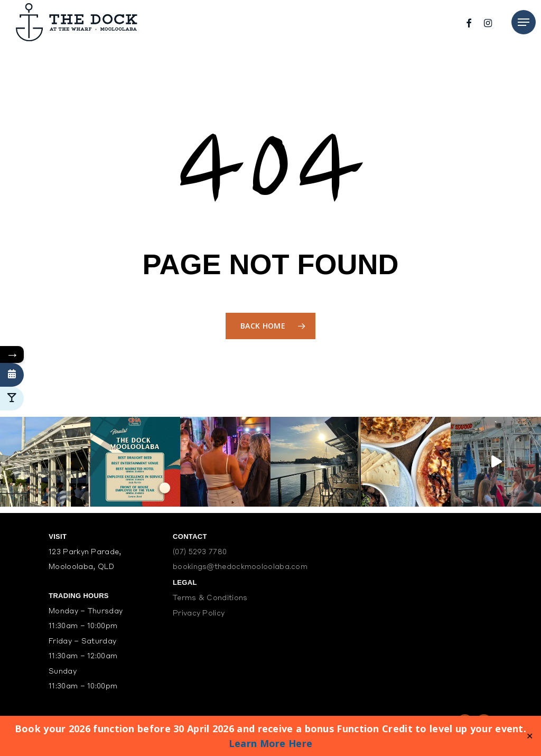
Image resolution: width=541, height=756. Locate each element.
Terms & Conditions (210, 598)
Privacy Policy (199, 614)
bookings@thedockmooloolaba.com (240, 567)
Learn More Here (271, 743)
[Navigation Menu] (524, 22)
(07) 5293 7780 (200, 552)
